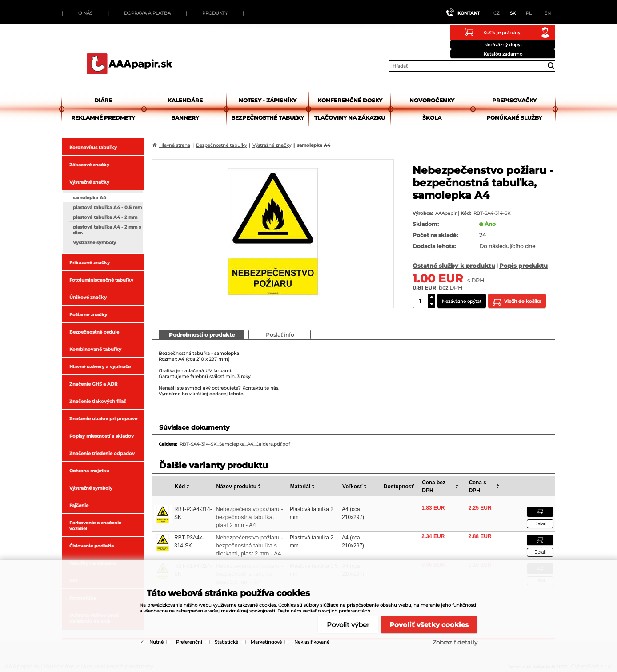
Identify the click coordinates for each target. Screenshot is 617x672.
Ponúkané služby (514, 118)
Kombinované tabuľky (95, 349)
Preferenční (189, 642)
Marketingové (266, 642)
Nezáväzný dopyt (503, 45)
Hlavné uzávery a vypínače (100, 367)
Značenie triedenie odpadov (102, 453)
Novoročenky (432, 100)
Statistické (226, 642)
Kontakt (469, 13)
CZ (497, 13)
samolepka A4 (90, 198)
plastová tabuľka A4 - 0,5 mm (107, 207)
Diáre (103, 100)
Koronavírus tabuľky (93, 147)
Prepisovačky (514, 100)
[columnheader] (194, 486)
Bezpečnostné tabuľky (268, 118)
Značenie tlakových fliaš (98, 401)
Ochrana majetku (89, 471)
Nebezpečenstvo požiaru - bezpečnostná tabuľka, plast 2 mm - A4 (250, 517)
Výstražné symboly (94, 243)
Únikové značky (88, 297)
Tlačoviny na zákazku (350, 118)
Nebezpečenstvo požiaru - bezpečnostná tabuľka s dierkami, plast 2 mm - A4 (250, 545)
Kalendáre (185, 100)
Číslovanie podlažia (92, 546)
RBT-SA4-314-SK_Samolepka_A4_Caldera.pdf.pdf (235, 444)
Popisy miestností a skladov (102, 436)
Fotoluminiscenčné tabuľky (101, 280)
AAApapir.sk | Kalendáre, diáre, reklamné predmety (129, 64)
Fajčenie (79, 505)
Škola (432, 118)
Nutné (156, 642)
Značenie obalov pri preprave (103, 419)
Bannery (185, 118)
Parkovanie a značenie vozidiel (95, 526)
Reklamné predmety (103, 118)
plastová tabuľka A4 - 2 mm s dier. (107, 230)
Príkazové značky (90, 263)
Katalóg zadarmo (503, 54)
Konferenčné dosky (350, 100)
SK (513, 13)
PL (529, 13)
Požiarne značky (88, 315)
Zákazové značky (89, 165)
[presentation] (201, 334)
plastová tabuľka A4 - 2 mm (105, 217)
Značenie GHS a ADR (93, 384)
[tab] (201, 334)
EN (547, 13)
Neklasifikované (312, 642)
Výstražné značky (89, 182)
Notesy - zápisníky (268, 100)
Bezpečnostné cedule (94, 332)
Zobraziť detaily (455, 642)
